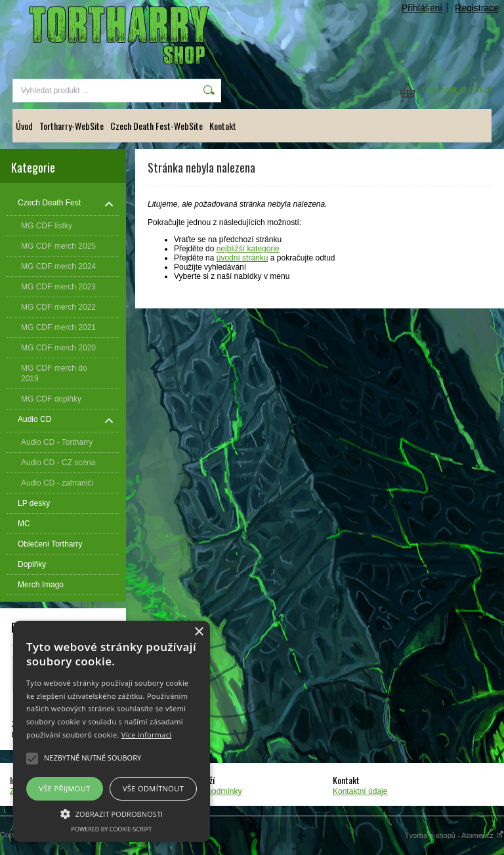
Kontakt (223, 126)
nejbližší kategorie (248, 249)
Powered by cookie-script (112, 829)
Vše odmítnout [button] (153, 788)
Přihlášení (422, 8)
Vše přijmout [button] (64, 788)
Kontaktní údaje (360, 791)
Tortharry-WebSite (72, 126)
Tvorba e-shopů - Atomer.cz (454, 835)
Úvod (24, 126)
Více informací (147, 735)
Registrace (477, 8)
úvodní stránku (242, 258)
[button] (112, 813)
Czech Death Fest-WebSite (157, 126)
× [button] (199, 632)
